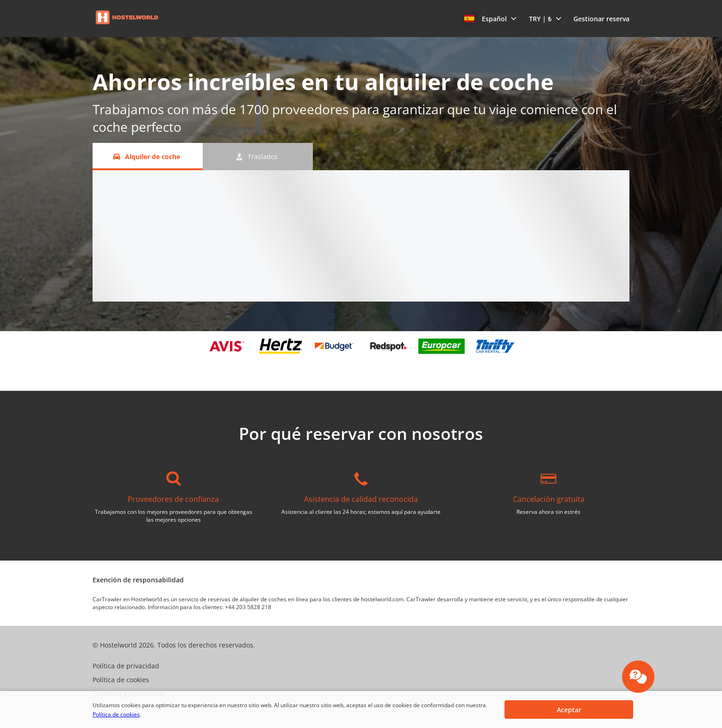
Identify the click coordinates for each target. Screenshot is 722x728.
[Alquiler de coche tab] (148, 157)
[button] (491, 19)
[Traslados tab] (258, 157)
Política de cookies (116, 714)
